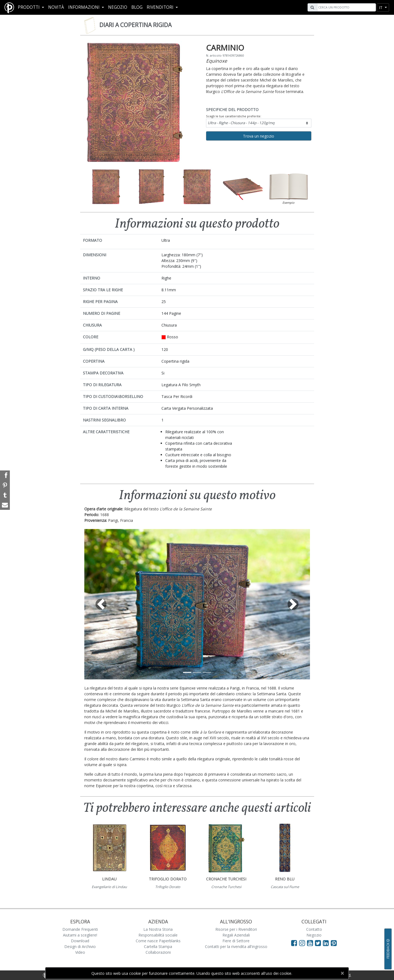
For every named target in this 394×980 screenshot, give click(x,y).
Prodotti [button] (29, 7)
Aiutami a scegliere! (80, 935)
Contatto (314, 929)
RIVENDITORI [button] (161, 7)
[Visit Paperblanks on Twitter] (319, 943)
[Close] (342, 973)
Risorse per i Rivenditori (236, 929)
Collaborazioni (158, 952)
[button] (101, 604)
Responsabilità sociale (158, 935)
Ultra (241, 123)
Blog (137, 7)
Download (80, 941)
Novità (56, 7)
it (381, 8)
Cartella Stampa (158, 946)
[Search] (346, 7)
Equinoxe (217, 61)
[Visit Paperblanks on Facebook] (294, 943)
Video (80, 952)
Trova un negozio (259, 136)
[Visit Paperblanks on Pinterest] (334, 943)
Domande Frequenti (80, 929)
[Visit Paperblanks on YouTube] (311, 943)
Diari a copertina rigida (135, 25)
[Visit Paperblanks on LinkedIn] (327, 943)
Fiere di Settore (236, 941)
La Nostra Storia (158, 929)
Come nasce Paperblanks (158, 941)
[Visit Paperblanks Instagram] (302, 943)
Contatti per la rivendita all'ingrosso (236, 946)
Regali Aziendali (236, 935)
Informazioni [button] (84, 7)
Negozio (118, 7)
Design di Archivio (80, 946)
